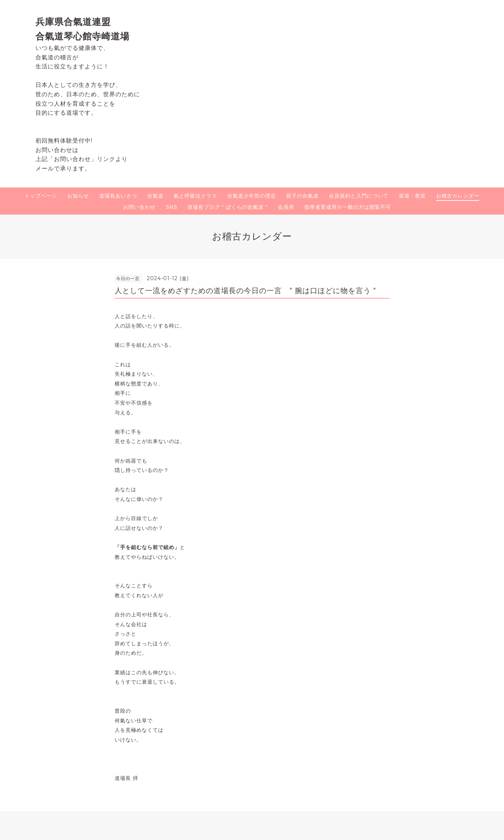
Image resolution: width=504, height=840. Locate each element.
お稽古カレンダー (458, 196)
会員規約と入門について (359, 196)
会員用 (286, 207)
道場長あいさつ (118, 196)
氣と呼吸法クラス (195, 196)
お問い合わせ (139, 207)
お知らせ (78, 196)
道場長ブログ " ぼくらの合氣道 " (228, 207)
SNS (171, 207)
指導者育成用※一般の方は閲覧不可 (348, 207)
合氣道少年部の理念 (252, 196)
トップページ (41, 196)
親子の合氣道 (302, 196)
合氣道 (155, 196)
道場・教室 (412, 196)
